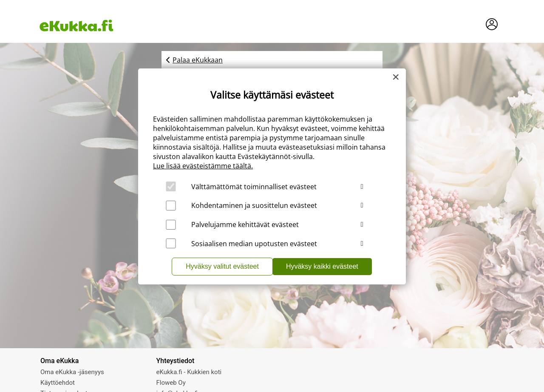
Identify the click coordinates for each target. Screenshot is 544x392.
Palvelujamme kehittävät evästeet (245, 224)
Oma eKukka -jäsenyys (72, 372)
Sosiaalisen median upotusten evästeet (254, 244)
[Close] (396, 77)
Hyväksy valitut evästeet (222, 266)
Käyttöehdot (58, 383)
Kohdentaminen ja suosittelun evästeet (254, 205)
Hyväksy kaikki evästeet (322, 266)
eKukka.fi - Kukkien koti (189, 372)
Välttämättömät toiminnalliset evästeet (254, 187)
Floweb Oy (171, 383)
